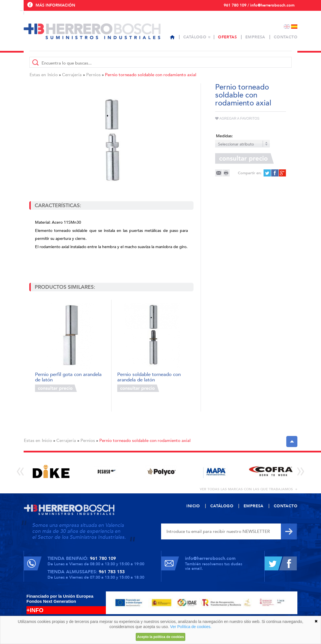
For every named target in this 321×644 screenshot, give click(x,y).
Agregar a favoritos (237, 119)
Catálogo (195, 37)
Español (294, 27)
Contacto (286, 37)
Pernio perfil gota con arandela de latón (68, 377)
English (287, 27)
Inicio (53, 75)
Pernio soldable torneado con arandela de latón (149, 377)
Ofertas (227, 37)
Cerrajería (72, 75)
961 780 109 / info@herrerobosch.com (259, 5)
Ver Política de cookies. (191, 627)
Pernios (93, 75)
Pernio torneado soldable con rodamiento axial (151, 75)
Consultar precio (56, 388)
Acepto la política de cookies (161, 637)
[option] (51, 471)
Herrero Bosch (92, 31)
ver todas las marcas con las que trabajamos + (249, 489)
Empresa (255, 37)
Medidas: (224, 136)
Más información (55, 5)
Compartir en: (250, 173)
